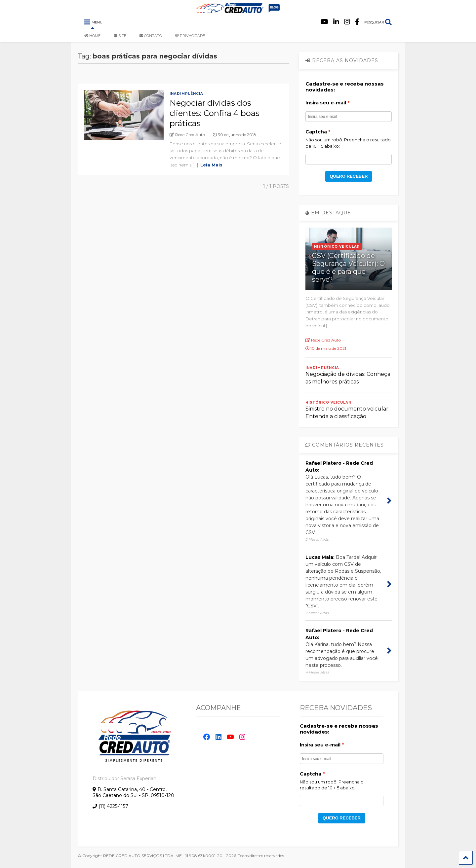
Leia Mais (211, 165)
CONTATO (151, 36)
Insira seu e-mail (326, 103)
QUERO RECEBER (349, 176)
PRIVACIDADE (190, 36)
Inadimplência (186, 94)
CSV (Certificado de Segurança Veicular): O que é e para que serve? (348, 268)
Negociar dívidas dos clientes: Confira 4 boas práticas (215, 113)
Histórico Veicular (337, 247)
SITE (120, 36)
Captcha (316, 132)
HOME (92, 36)
